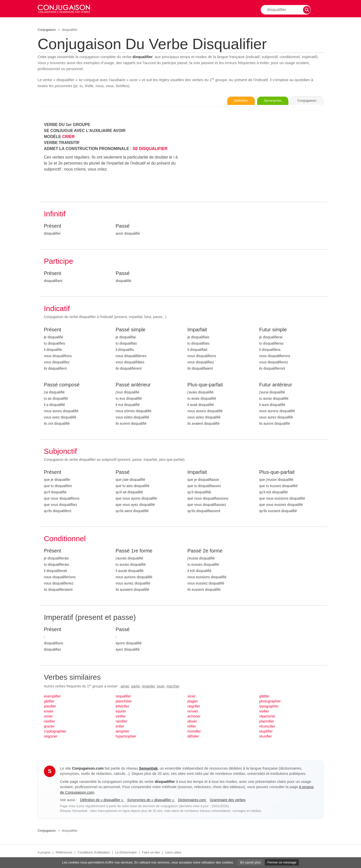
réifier (192, 727)
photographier (270, 701)
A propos (44, 853)
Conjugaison (47, 30)
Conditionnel (65, 539)
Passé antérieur (133, 385)
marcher (173, 686)
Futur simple (273, 330)
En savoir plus (250, 862)
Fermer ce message (282, 862)
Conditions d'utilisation (94, 853)
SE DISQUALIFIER (150, 149)
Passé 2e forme (205, 551)
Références (64, 853)
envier (49, 711)
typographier (269, 706)
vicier (192, 696)
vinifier (121, 716)
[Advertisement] (256, 157)
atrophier (122, 732)
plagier (193, 701)
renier (48, 716)
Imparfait (197, 330)
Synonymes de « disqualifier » (151, 800)
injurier (121, 711)
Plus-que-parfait (205, 385)
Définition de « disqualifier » (102, 800)
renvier (193, 711)
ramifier (121, 721)
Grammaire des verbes (228, 800)
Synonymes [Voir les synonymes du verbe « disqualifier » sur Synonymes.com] (269, 101)
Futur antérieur (276, 385)
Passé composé (62, 385)
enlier (120, 727)
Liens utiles (173, 853)
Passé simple (130, 330)
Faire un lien (151, 853)
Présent (53, 226)
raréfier (49, 721)
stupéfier (266, 732)
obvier (192, 721)
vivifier (264, 711)
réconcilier (267, 727)
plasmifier (267, 721)
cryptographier (55, 732)
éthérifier (122, 706)
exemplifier (52, 696)
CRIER (68, 137)
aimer (125, 686)
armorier (194, 716)
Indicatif (57, 309)
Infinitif (55, 214)
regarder (148, 686)
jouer (161, 686)
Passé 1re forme (134, 551)
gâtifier (49, 701)
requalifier (123, 696)
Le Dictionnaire (126, 853)
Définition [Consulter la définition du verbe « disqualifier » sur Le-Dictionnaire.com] (235, 101)
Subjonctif (60, 451)
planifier (50, 706)
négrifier (194, 706)
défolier (193, 737)
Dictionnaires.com (192, 800)
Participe (59, 261)
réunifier (266, 737)
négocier (51, 737)
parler (136, 686)
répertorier (267, 716)
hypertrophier (126, 737)
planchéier (124, 701)
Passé (123, 226)
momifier (194, 732)
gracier (49, 727)
